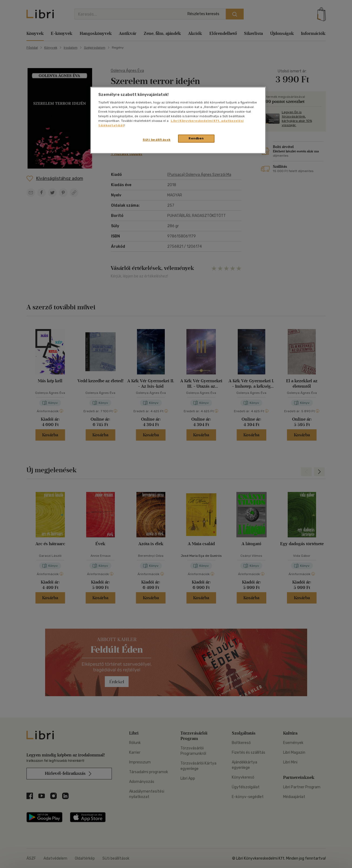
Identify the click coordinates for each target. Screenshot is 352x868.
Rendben (196, 138)
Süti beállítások (157, 140)
